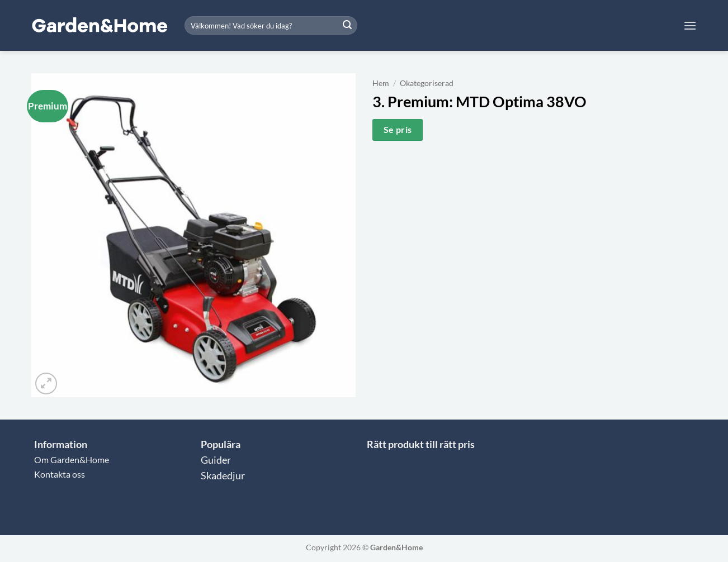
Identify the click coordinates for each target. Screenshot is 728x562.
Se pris (398, 130)
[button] (690, 25)
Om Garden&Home (72, 459)
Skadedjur (223, 476)
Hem (381, 83)
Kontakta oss (60, 474)
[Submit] (347, 26)
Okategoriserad (427, 83)
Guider (216, 460)
